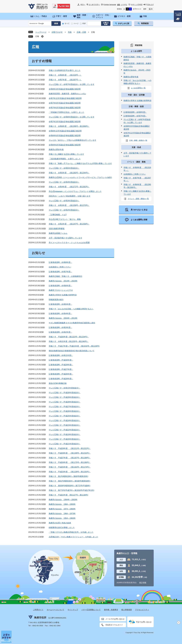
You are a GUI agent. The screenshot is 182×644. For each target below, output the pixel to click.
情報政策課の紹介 (56, 300)
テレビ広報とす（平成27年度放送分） (65, 407)
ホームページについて (55, 610)
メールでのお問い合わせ (115, 619)
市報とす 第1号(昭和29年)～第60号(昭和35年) (68, 476)
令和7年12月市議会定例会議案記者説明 (65, 98)
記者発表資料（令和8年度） (60, 262)
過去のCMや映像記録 (58, 383)
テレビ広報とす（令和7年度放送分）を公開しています (72, 84)
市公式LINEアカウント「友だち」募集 (65, 219)
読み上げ (150, 5)
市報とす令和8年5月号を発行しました (65, 70)
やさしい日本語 (137, 5)
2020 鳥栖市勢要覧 (57, 229)
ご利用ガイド (38, 610)
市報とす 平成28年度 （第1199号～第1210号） (70, 453)
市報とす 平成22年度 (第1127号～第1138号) (68, 495)
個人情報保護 (127, 610)
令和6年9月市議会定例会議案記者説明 (65, 136)
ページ (76, 23)
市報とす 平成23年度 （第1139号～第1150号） (70, 472)
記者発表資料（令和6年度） (60, 286)
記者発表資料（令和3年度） (60, 327)
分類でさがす (57, 32)
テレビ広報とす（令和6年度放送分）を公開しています (72, 117)
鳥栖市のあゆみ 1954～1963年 (62, 518)
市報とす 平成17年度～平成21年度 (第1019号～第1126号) (74, 346)
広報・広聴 (81, 32)
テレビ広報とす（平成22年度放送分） (65, 430)
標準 (145, 9)
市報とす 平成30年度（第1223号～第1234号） (69, 337)
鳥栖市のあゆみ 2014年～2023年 (63, 281)
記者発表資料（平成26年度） (61, 374)
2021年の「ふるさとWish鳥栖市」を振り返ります (70, 196)
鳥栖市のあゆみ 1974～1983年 (62, 509)
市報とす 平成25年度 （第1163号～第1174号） (70, 467)
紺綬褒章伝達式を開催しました (62, 528)
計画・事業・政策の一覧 (138, 140)
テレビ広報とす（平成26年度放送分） (65, 411)
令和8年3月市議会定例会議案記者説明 (65, 89)
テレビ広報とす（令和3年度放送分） (64, 201)
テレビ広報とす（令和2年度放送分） (64, 210)
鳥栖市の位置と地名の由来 (60, 523)
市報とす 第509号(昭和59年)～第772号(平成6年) (69, 486)
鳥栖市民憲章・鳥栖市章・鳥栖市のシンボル (67, 94)
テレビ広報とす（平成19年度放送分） (65, 434)
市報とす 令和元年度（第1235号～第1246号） (69, 341)
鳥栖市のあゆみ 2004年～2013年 (63, 318)
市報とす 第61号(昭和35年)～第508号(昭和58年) (69, 481)
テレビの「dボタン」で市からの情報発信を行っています (72, 140)
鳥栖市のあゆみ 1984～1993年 (62, 504)
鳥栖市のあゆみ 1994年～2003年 (63, 500)
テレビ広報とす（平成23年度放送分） (65, 425)
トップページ (41, 32)
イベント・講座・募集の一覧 (138, 199)
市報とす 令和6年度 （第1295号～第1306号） (69, 126)
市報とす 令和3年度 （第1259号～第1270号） (69, 205)
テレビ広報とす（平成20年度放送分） (65, 439)
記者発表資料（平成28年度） (61, 379)
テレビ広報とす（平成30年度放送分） (65, 393)
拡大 (151, 9)
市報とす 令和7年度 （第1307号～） (65, 80)
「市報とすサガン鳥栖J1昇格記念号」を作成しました (71, 532)
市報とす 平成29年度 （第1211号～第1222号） (70, 448)
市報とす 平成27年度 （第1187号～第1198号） (70, 458)
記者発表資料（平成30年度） (61, 360)
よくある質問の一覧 (138, 88)
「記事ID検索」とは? (58, 215)
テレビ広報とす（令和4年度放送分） (64, 182)
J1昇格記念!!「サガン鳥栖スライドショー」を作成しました (73, 537)
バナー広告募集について (91, 610)
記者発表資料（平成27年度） (61, 369)
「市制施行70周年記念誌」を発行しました (67, 112)
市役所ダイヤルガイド (114, 625)
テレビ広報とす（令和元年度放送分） (65, 388)
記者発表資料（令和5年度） (60, 304)
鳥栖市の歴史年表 (56, 150)
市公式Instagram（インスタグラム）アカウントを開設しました (75, 191)
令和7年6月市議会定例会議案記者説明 (65, 108)
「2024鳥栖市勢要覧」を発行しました (65, 159)
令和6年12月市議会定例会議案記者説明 (65, 131)
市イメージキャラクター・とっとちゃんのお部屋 (69, 243)
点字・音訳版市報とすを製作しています (65, 238)
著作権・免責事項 (111, 610)
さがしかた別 (123, 23)
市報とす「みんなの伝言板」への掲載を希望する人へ (71, 309)
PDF (84, 23)
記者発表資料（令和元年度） (61, 355)
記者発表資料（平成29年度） (61, 365)
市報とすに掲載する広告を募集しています (66, 154)
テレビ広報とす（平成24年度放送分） (65, 421)
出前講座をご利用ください (60, 267)
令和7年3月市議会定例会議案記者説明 (65, 122)
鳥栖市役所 (40, 618)
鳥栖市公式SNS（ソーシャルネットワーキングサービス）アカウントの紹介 (80, 177)
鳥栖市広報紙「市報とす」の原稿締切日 (65, 276)
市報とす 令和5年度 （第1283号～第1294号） (69, 173)
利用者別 (145, 23)
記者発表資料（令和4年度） (60, 314)
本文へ (83, 5)
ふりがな (124, 5)
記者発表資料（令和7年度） (60, 272)
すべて (67, 23)
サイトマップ (73, 610)
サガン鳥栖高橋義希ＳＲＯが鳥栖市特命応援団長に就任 (72, 323)
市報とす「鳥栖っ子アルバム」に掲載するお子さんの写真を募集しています (80, 163)
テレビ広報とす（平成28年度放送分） (65, 402)
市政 (70, 32)
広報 (37, 36)
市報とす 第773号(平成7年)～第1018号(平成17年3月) (71, 490)
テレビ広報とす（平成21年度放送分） (65, 444)
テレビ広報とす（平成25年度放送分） (65, 416)
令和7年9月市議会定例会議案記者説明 (65, 103)
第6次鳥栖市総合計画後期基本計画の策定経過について (72, 351)
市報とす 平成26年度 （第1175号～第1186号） (70, 462)
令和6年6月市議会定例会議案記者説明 (65, 145)
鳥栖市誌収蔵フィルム (58, 233)
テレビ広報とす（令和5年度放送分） (64, 168)
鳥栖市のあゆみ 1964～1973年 (62, 514)
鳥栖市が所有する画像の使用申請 (63, 295)
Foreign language (110, 5)
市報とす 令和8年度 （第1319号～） (65, 75)
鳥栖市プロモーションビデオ (61, 290)
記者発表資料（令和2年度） (60, 332)
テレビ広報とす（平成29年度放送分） (65, 397)
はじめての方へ (94, 5)
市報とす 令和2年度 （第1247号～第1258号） (69, 224)
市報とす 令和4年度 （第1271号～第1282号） (69, 187)
